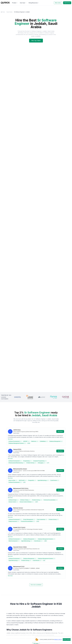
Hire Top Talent (36, 41)
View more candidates (36, 585)
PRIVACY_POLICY (58, 640)
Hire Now (60, 432)
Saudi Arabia (9, 12)
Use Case (23, 3)
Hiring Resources (34, 3)
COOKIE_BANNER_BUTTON (67, 640)
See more (10, 440)
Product (15, 3)
